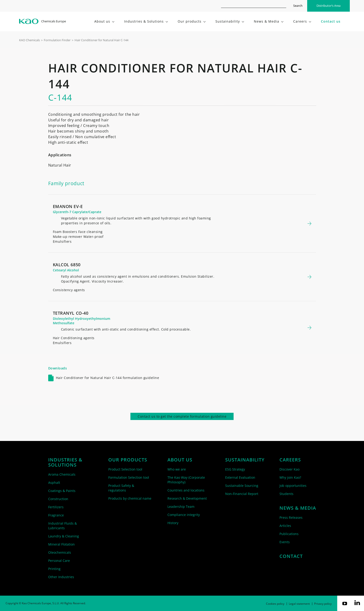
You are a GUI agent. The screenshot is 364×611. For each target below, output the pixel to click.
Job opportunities (293, 486)
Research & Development (187, 498)
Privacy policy (323, 604)
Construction (58, 499)
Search (298, 6)
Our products (128, 460)
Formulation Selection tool (129, 477)
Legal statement (299, 604)
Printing (54, 569)
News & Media (298, 508)
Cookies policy (275, 604)
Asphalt (54, 483)
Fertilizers (56, 507)
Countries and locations (186, 490)
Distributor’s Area (328, 6)
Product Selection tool (125, 469)
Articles (285, 526)
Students (286, 494)
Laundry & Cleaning (64, 536)
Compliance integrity (184, 515)
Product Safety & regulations (121, 488)
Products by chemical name (130, 498)
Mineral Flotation (61, 544)
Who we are (177, 469)
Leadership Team (181, 507)
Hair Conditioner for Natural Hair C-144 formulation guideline (108, 378)
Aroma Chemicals (62, 474)
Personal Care (59, 561)
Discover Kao (289, 469)
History (173, 523)
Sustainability (245, 460)
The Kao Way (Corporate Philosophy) (186, 480)
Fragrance (56, 515)
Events (285, 542)
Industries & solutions (65, 462)
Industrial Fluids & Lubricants (63, 526)
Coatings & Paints (62, 491)
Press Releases (291, 517)
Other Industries (61, 577)
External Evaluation (240, 477)
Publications (289, 534)
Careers (290, 460)
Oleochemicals (60, 552)
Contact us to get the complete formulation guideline (182, 416)
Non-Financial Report (242, 494)
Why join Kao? (290, 477)
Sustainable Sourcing (242, 486)
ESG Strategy (235, 469)
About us (180, 460)
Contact (291, 556)
